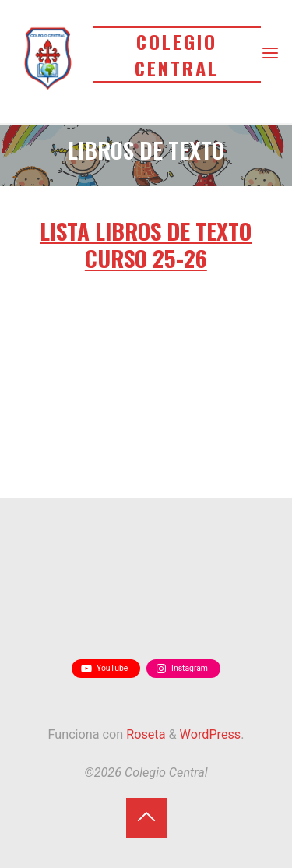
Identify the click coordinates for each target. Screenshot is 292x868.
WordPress (211, 734)
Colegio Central (177, 55)
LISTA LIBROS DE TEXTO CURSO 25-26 (146, 244)
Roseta (144, 734)
